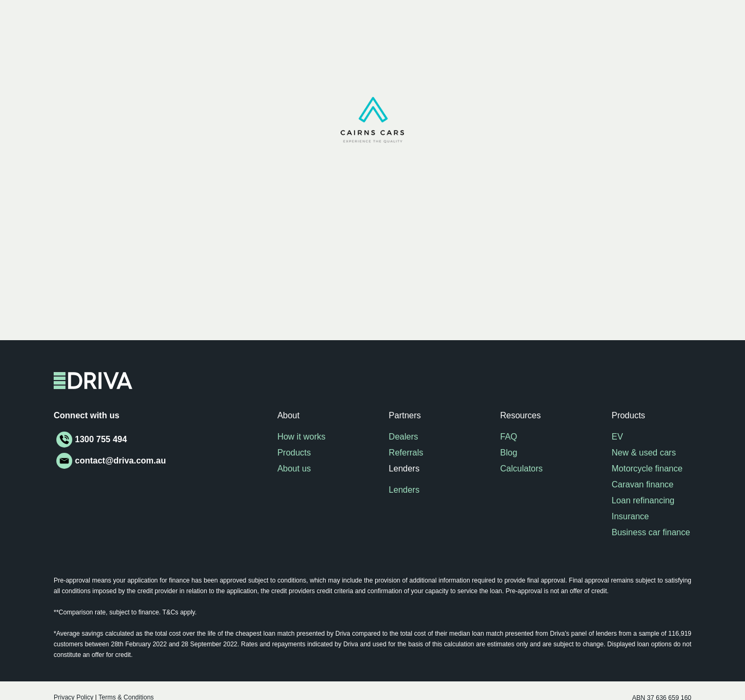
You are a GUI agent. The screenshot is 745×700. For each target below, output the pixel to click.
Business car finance (651, 532)
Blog (509, 453)
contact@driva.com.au (120, 461)
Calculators (521, 469)
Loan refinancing (643, 500)
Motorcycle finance (647, 469)
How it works (302, 437)
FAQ (509, 437)
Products (294, 453)
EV (617, 437)
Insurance (630, 516)
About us (294, 469)
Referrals (406, 453)
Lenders (404, 490)
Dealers (404, 437)
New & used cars (644, 453)
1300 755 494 (101, 439)
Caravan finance (643, 484)
